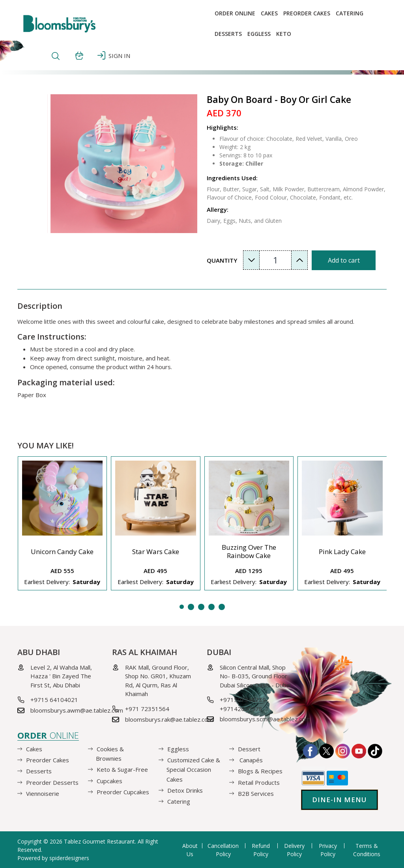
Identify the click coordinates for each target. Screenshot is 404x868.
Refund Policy (261, 850)
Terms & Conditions (367, 850)
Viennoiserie (43, 793)
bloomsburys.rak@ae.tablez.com (169, 719)
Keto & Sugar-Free (122, 769)
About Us (190, 850)
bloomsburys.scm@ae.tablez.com (265, 719)
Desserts (228, 34)
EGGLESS (259, 34)
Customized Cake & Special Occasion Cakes (193, 769)
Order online (235, 13)
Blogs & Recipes (260, 771)
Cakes (269, 13)
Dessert (249, 749)
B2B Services (256, 793)
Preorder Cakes (307, 13)
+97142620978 (241, 709)
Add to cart (344, 260)
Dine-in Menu (339, 800)
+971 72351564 (147, 709)
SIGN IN (114, 55)
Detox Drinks (185, 790)
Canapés (250, 760)
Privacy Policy (328, 850)
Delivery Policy (294, 850)
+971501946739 (243, 700)
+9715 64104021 (54, 700)
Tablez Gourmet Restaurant (99, 841)
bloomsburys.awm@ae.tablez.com (77, 710)
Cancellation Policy (223, 850)
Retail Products (259, 782)
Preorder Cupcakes (123, 792)
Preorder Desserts (52, 782)
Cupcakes (109, 780)
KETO (284, 34)
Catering (350, 13)
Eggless (178, 749)
